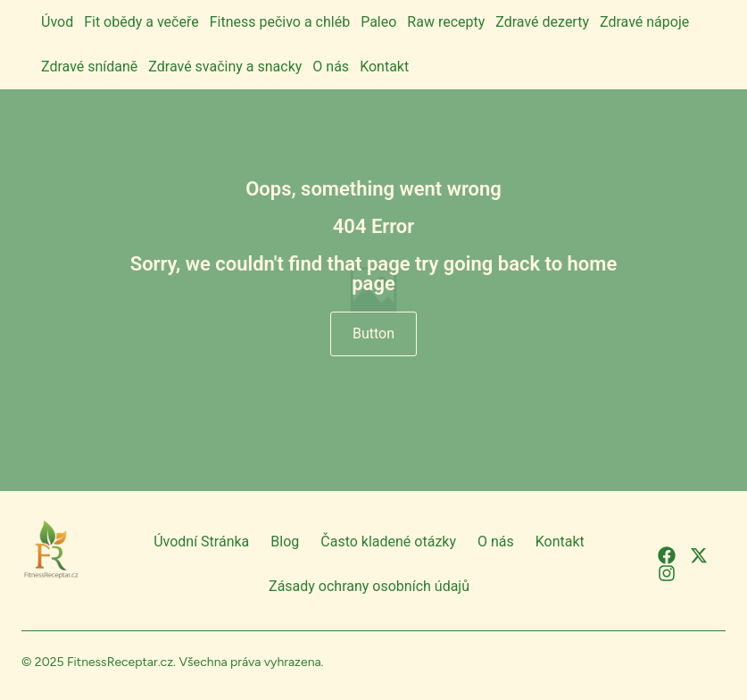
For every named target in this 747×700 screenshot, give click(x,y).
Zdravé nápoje (644, 22)
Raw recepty (446, 22)
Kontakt (384, 67)
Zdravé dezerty (542, 22)
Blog (285, 542)
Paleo (378, 22)
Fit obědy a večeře (141, 22)
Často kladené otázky (388, 542)
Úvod (57, 22)
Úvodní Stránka (201, 542)
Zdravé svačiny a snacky (225, 67)
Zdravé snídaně (89, 67)
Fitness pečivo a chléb (280, 22)
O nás (331, 67)
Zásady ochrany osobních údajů (369, 586)
